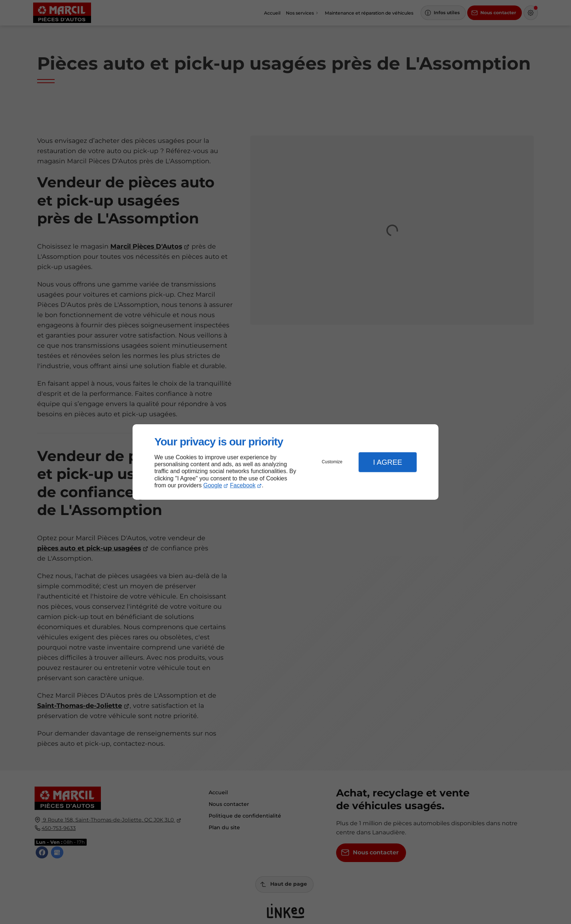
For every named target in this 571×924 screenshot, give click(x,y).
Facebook (243, 485)
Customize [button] (332, 462)
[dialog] (285, 462)
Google (213, 485)
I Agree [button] (387, 462)
